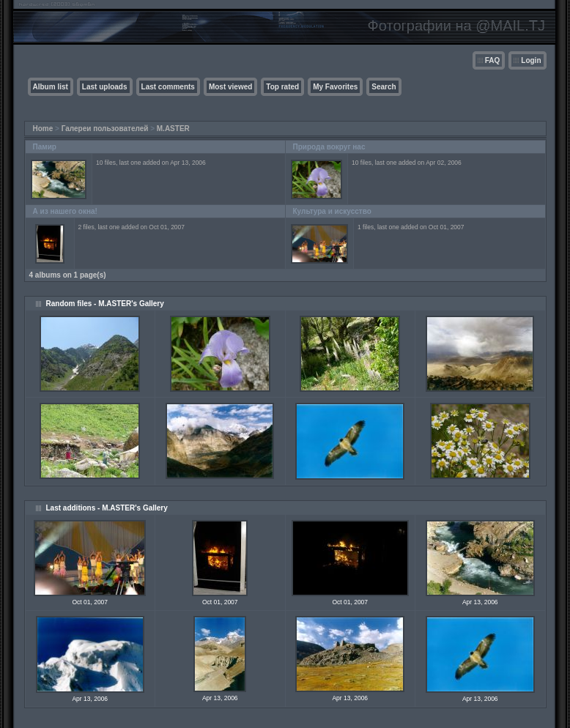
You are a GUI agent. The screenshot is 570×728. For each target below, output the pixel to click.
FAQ (493, 60)
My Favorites (335, 87)
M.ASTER (173, 129)
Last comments (168, 87)
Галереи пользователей (105, 129)
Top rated (282, 87)
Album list (51, 87)
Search (384, 87)
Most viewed (230, 87)
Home (43, 129)
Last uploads (105, 87)
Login (531, 60)
